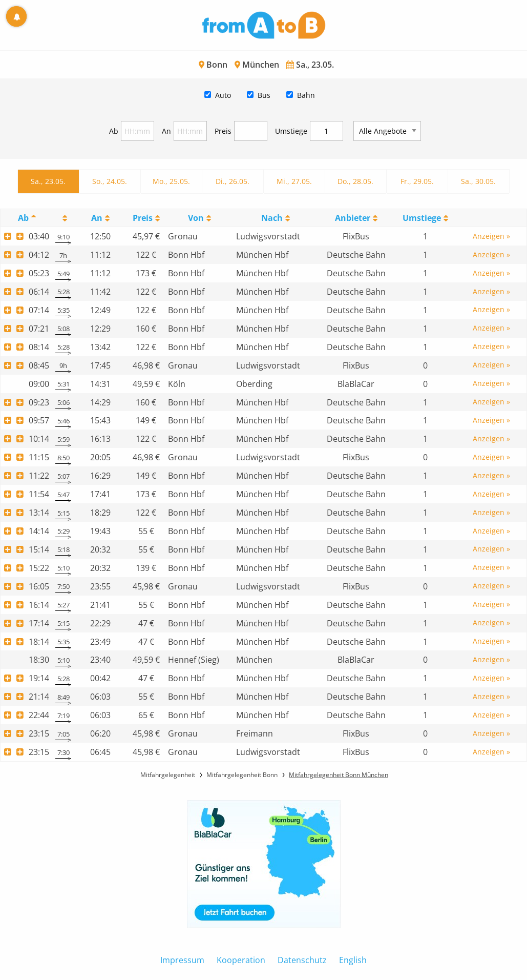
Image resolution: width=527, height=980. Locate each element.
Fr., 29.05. (417, 181)
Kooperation (241, 960)
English (353, 960)
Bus (264, 95)
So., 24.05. (110, 181)
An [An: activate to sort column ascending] (97, 218)
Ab (114, 131)
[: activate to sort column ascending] (63, 218)
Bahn (306, 95)
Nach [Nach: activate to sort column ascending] (272, 218)
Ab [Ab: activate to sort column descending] (23, 218)
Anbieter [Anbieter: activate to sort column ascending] (353, 218)
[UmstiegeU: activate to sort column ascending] (426, 218)
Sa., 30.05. (478, 181)
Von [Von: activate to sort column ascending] (196, 218)
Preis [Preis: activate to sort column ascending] (143, 218)
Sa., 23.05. (48, 181)
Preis (223, 131)
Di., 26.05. (233, 181)
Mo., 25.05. (171, 181)
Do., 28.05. (355, 181)
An (166, 131)
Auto (223, 95)
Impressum (182, 960)
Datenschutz (302, 960)
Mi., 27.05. (294, 181)
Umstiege (291, 131)
